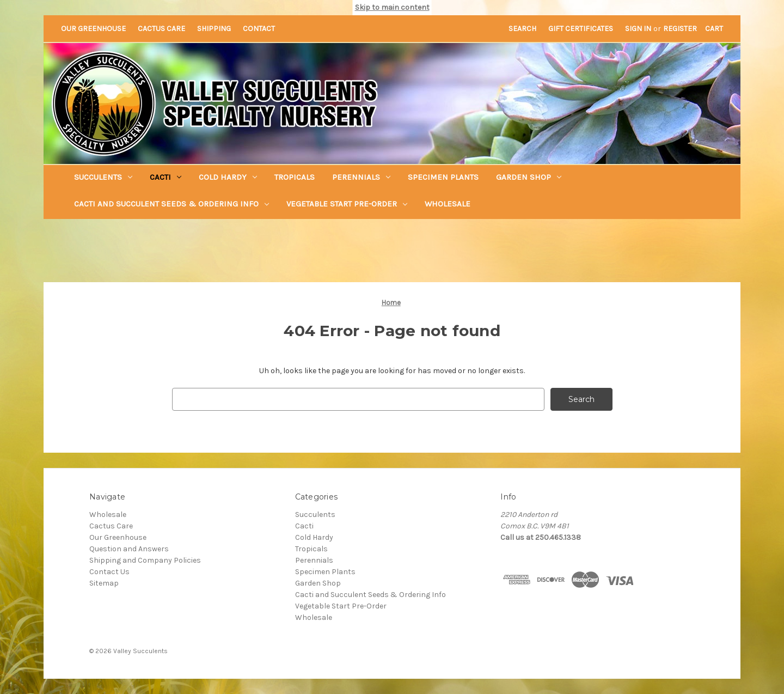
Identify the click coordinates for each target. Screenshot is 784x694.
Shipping (214, 29)
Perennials (361, 177)
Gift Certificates (581, 29)
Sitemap (104, 583)
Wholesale (448, 204)
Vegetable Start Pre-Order (347, 204)
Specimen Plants (443, 177)
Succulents (103, 177)
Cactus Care (161, 29)
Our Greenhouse (93, 29)
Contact (259, 29)
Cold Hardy (228, 177)
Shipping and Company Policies (145, 560)
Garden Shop (529, 177)
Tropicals (295, 177)
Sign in (638, 29)
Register (680, 29)
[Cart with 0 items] (714, 29)
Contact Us (109, 572)
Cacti (166, 177)
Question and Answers (129, 549)
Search (522, 29)
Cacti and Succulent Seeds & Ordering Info (171, 204)
